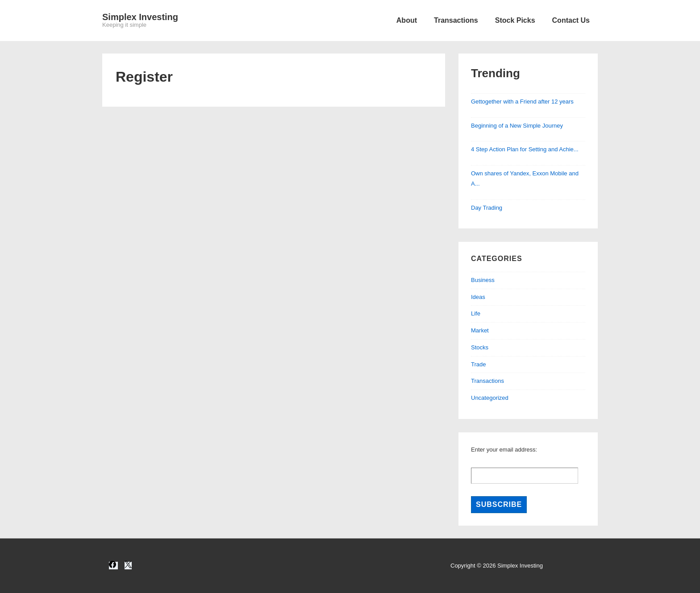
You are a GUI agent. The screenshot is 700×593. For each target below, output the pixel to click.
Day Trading (487, 208)
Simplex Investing (140, 17)
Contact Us (571, 20)
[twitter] (128, 566)
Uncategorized (490, 398)
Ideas (478, 297)
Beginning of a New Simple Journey (517, 126)
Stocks (480, 347)
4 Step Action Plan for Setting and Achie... (525, 149)
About (407, 20)
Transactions (456, 20)
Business (483, 280)
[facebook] (113, 566)
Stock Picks (515, 20)
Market (480, 330)
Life (476, 313)
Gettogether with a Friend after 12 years (522, 102)
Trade (478, 364)
